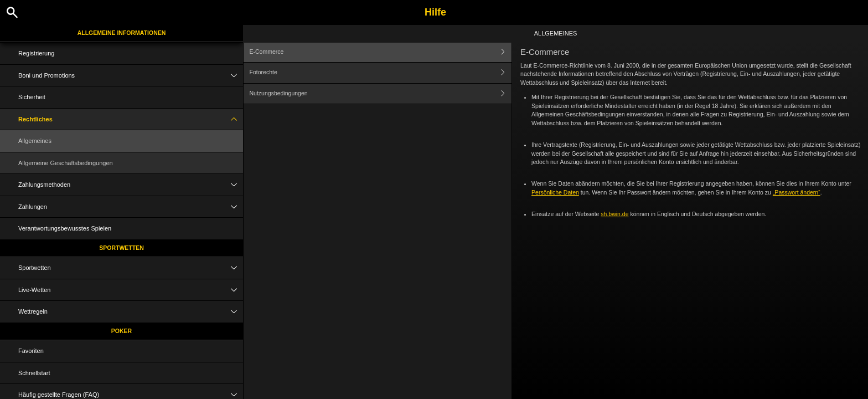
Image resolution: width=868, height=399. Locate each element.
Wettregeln (131, 312)
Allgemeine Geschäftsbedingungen (66, 163)
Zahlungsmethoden (131, 185)
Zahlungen (131, 207)
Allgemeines (35, 141)
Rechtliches (131, 119)
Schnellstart (34, 373)
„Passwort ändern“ (797, 192)
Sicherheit (32, 97)
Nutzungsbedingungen (381, 94)
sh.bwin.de (614, 214)
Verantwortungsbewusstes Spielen (65, 228)
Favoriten (31, 351)
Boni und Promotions (131, 76)
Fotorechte (381, 73)
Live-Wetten (131, 290)
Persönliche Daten (555, 192)
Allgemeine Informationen (122, 33)
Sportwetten (122, 248)
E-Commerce (381, 52)
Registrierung (36, 53)
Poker (122, 331)
